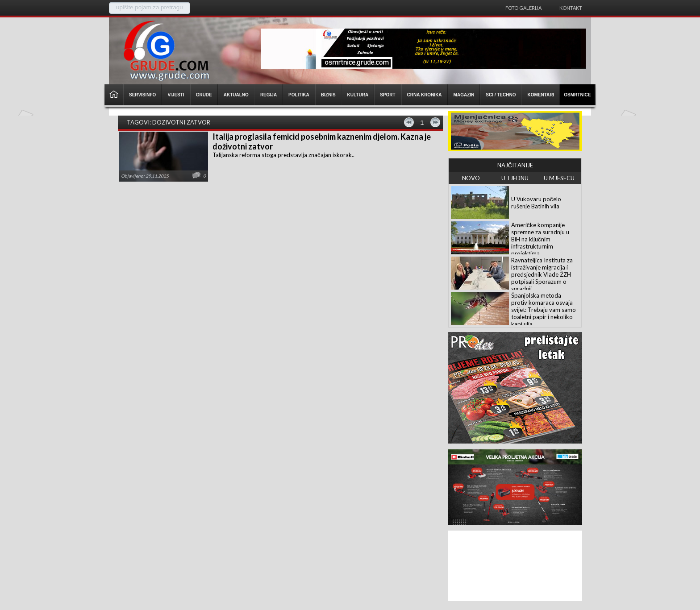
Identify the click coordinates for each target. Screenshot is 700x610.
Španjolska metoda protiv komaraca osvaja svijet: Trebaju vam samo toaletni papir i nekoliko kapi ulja (544, 310)
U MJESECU (559, 178)
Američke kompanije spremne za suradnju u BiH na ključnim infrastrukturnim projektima (540, 239)
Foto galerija (523, 8)
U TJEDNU (515, 178)
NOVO (471, 178)
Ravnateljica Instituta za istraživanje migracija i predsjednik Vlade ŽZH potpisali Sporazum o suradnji (542, 274)
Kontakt (571, 8)
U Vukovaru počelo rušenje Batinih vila (536, 203)
